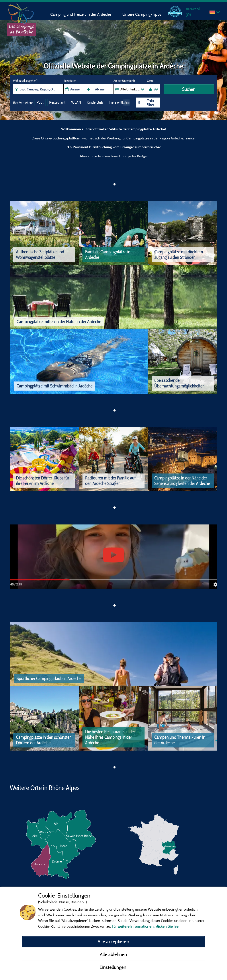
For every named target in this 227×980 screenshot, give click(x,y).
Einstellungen (113, 967)
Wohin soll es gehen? (25, 81)
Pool (40, 102)
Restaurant (57, 102)
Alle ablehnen (113, 954)
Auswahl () (193, 12)
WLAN (76, 102)
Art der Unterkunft (124, 81)
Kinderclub (95, 102)
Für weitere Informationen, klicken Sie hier (146, 926)
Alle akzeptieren (113, 941)
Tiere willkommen (122, 102)
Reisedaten (70, 81)
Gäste (150, 81)
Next (126, 103)
